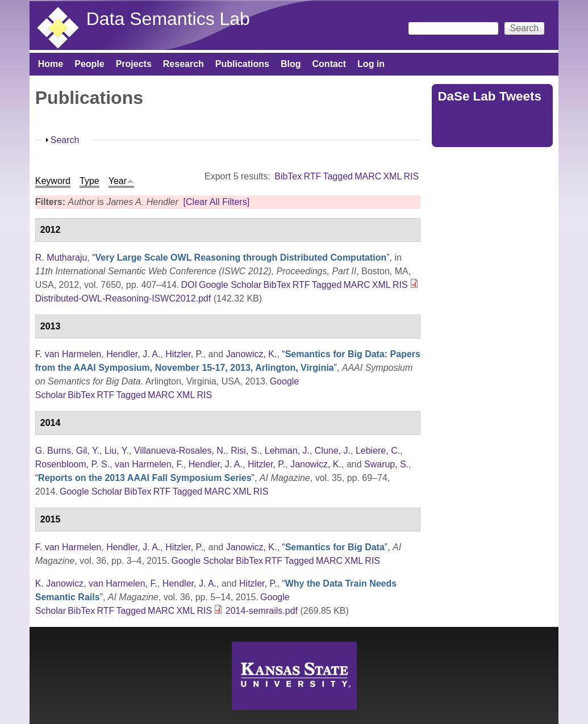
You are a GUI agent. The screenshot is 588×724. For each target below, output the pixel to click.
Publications (242, 64)
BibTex (288, 176)
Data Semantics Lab (168, 19)
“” (241, 258)
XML (392, 176)
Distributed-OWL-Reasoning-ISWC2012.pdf (123, 298)
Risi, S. (245, 451)
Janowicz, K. (252, 354)
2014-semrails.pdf (262, 611)
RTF (312, 176)
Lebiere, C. (378, 451)
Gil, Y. (88, 451)
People (89, 64)
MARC (368, 176)
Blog (291, 64)
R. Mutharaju (61, 258)
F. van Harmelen (68, 354)
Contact (330, 64)
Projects (134, 64)
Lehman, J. (287, 451)
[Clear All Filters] (216, 202)
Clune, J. (333, 451)
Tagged (338, 176)
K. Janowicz (59, 583)
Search (65, 140)
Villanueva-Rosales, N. (180, 451)
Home (51, 64)
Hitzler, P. (184, 354)
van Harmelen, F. (149, 464)
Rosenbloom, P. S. (72, 464)
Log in (371, 64)
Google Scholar (230, 285)
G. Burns (53, 451)
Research (184, 64)
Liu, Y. (117, 451)
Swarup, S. (386, 464)
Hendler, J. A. (133, 354)
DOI (189, 285)
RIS (412, 176)
